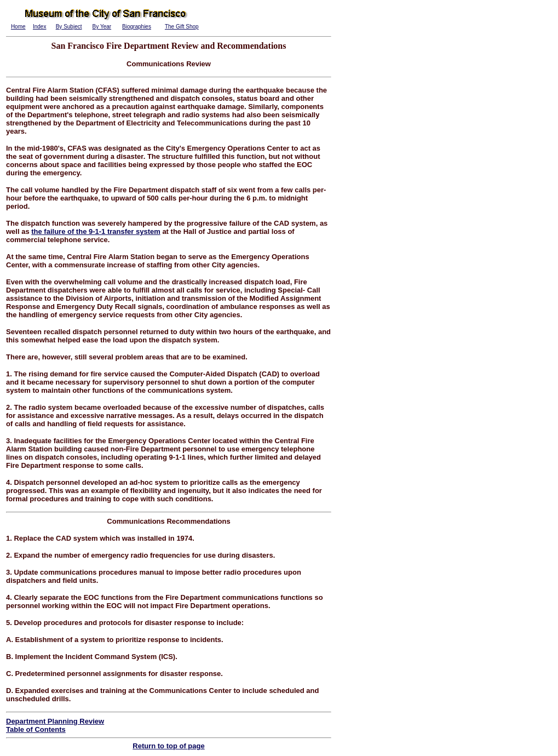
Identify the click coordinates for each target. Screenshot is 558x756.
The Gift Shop (182, 27)
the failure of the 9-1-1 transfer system (96, 231)
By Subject (69, 27)
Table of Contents (36, 729)
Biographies (137, 27)
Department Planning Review (55, 721)
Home (18, 27)
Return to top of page (168, 746)
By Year (102, 27)
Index (39, 27)
